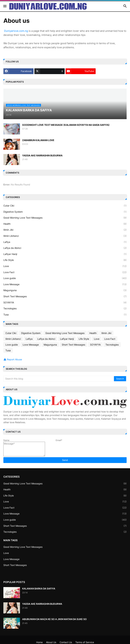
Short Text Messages (65, 296)
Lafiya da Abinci (65, 248)
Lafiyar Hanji (65, 254)
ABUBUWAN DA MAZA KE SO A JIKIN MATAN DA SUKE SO (54, 619)
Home (39, 642)
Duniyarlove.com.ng (16, 31)
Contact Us (66, 642)
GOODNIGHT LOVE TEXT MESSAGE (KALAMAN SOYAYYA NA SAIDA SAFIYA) (66, 125)
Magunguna (65, 290)
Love (65, 266)
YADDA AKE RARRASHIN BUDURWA (42, 155)
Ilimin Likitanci (65, 236)
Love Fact (65, 272)
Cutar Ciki (65, 206)
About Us (51, 642)
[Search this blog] (59, 379)
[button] (5, 6)
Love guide (65, 278)
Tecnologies (65, 308)
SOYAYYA (65, 303)
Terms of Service (85, 642)
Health (65, 224)
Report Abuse (14, 359)
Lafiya (65, 242)
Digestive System (65, 212)
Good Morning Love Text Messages (65, 218)
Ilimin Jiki (65, 230)
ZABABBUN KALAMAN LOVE (38, 140)
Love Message (65, 284)
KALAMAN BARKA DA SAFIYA (39, 589)
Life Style (65, 260)
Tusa (65, 315)
